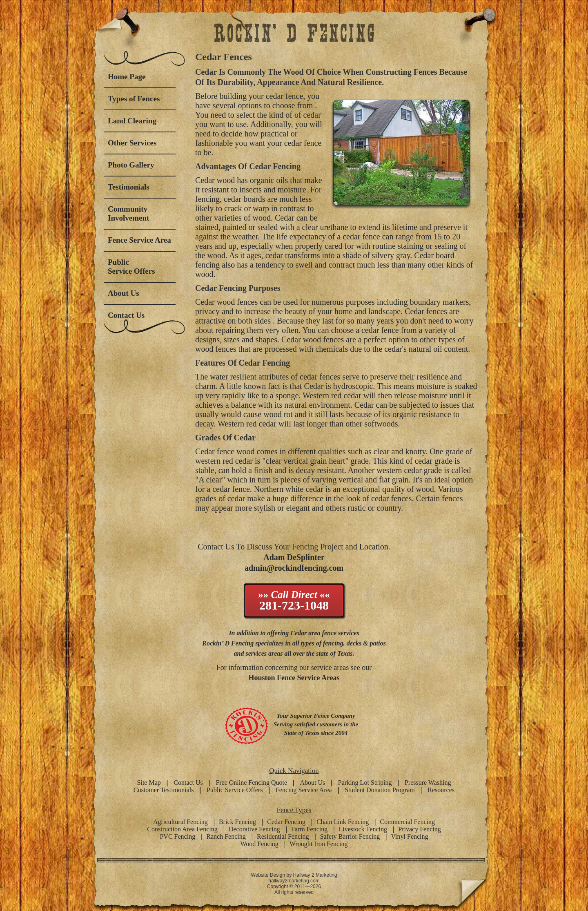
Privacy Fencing (419, 829)
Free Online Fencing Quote (251, 783)
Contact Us (126, 315)
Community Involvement (128, 213)
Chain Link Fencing (343, 822)
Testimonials (129, 187)
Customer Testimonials (164, 790)
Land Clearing (132, 121)
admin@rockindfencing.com (294, 568)
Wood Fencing (259, 844)
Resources (441, 790)
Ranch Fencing (226, 836)
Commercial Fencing (407, 822)
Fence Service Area (139, 240)
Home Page (127, 77)
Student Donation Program (380, 790)
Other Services (132, 143)
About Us (124, 293)
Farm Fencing (309, 829)
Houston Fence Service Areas (294, 678)
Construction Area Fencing (182, 829)
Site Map (149, 783)
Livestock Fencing (363, 829)
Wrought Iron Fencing (318, 844)
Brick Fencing (237, 822)
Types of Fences (134, 99)
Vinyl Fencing (410, 836)
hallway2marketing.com (294, 881)
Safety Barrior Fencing (350, 836)
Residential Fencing (283, 836)
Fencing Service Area (304, 790)
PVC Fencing (177, 836)
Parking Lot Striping (365, 783)
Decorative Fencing (254, 829)
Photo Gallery (131, 165)
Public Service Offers (131, 267)
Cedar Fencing (286, 822)
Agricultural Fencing (180, 822)
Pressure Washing (428, 783)
